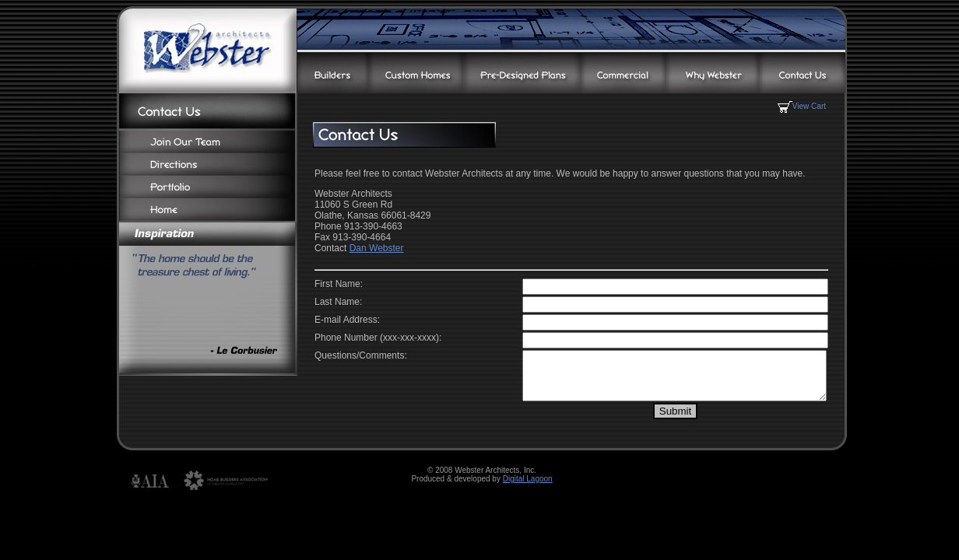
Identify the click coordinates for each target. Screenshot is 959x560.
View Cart (802, 106)
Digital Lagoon (528, 488)
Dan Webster (377, 248)
